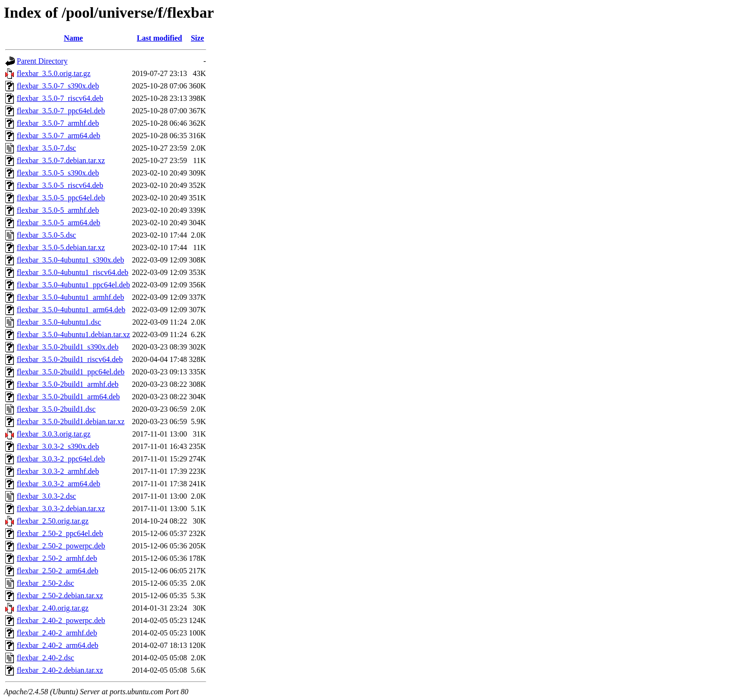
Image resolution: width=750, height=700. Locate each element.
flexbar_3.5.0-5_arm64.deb (59, 223)
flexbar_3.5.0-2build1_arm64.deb (68, 397)
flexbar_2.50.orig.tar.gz (53, 521)
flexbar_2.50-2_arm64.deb (58, 571)
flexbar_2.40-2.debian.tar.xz (60, 670)
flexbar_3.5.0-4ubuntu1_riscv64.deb (72, 272)
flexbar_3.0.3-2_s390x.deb (58, 446)
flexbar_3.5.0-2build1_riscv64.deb (70, 359)
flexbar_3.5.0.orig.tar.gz (54, 73)
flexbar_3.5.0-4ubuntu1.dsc (59, 322)
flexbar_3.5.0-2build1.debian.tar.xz (71, 421)
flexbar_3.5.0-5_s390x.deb (58, 173)
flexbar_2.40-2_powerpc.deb (61, 620)
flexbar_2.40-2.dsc (45, 658)
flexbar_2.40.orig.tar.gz (53, 608)
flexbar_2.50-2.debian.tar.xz (60, 596)
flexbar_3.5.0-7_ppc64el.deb (61, 111)
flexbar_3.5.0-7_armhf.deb (58, 123)
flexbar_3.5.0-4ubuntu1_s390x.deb (70, 260)
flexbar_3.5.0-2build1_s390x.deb (68, 347)
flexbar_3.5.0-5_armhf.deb (58, 210)
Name (73, 38)
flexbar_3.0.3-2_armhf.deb (58, 471)
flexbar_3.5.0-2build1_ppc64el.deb (71, 372)
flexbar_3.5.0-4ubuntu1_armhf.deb (70, 297)
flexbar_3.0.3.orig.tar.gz (54, 434)
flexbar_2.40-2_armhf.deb (57, 633)
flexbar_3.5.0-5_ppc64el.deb (61, 198)
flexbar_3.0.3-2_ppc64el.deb (61, 459)
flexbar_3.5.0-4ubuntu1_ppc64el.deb (73, 285)
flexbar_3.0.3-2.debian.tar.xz (61, 509)
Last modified (160, 38)
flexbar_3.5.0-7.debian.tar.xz (61, 160)
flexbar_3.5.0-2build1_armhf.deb (68, 384)
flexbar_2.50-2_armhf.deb (57, 558)
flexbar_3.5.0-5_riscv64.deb (60, 185)
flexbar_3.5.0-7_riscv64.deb (60, 98)
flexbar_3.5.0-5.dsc (46, 235)
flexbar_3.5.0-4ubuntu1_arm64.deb (71, 310)
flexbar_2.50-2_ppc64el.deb (60, 533)
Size (198, 38)
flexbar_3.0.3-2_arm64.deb (59, 484)
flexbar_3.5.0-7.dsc (46, 148)
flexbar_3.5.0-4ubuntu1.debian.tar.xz (73, 334)
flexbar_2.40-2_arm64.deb (58, 645)
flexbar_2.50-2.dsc (45, 583)
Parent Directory (42, 61)
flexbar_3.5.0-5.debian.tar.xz (61, 247)
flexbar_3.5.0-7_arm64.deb (59, 136)
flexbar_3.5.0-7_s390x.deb (58, 86)
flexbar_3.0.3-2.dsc (46, 496)
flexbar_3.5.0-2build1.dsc (56, 409)
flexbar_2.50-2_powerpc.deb (61, 546)
